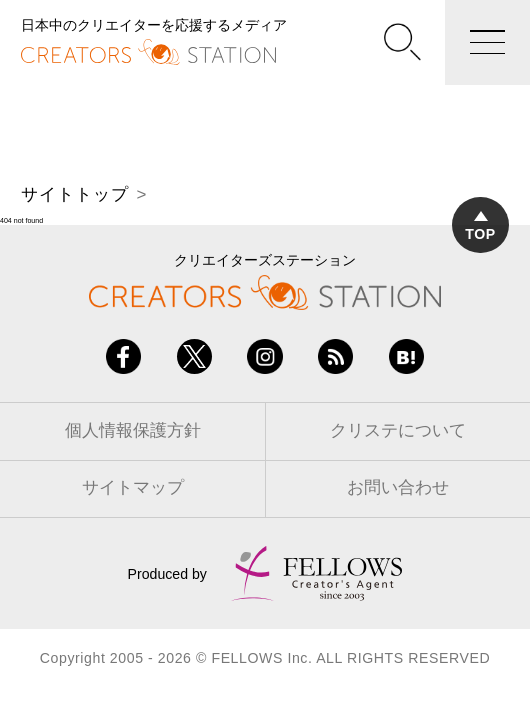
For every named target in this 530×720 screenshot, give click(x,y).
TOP (480, 226)
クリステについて (398, 430)
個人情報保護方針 (133, 430)
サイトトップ (75, 194)
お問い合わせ (398, 487)
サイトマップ (133, 487)
